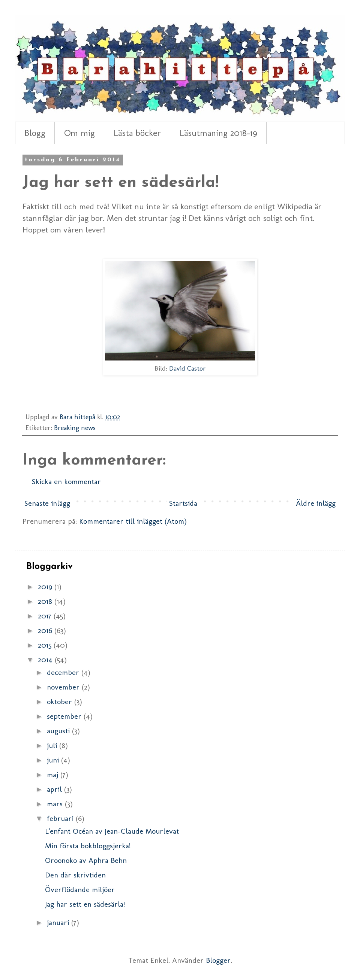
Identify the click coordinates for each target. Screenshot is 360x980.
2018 (46, 601)
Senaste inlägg (47, 503)
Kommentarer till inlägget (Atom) (133, 521)
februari (61, 818)
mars (56, 804)
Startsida (183, 503)
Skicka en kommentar (66, 481)
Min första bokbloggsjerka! (88, 846)
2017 (46, 616)
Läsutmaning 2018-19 (218, 133)
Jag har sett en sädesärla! (85, 904)
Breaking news (75, 428)
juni (54, 760)
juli (53, 745)
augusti (59, 731)
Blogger (218, 960)
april (55, 789)
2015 (46, 645)
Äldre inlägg (316, 503)
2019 (46, 587)
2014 (46, 660)
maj (54, 774)
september (65, 716)
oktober (61, 701)
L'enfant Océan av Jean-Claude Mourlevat (112, 831)
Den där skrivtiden (75, 875)
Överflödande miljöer (80, 889)
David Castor (187, 368)
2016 (46, 630)
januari (59, 922)
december (64, 672)
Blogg (35, 133)
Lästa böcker (137, 133)
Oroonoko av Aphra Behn (86, 860)
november (64, 687)
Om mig (79, 133)
